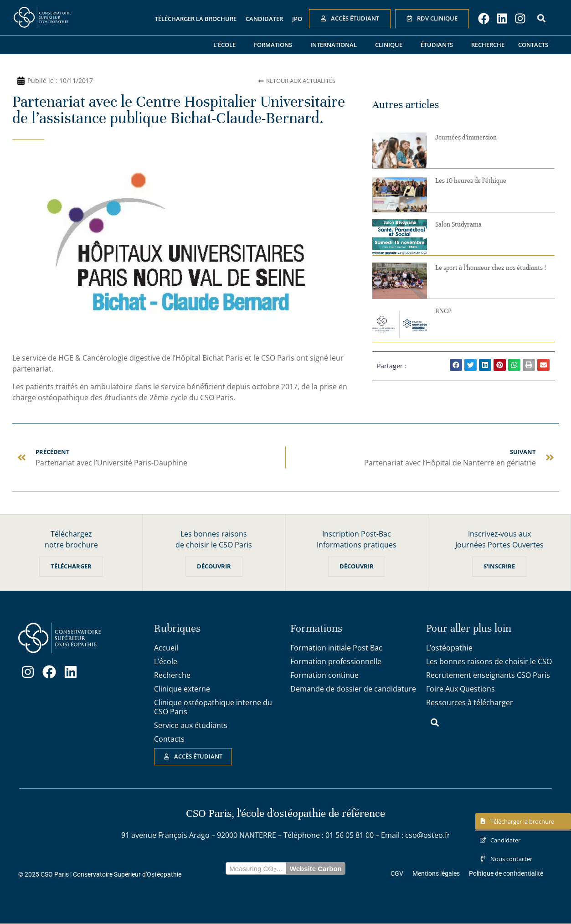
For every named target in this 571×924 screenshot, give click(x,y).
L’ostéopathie (449, 648)
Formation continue (324, 676)
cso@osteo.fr (428, 836)
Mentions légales (436, 874)
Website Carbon (316, 869)
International (336, 45)
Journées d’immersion (466, 137)
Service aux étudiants (191, 726)
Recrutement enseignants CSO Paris (488, 676)
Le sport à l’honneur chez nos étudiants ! (491, 268)
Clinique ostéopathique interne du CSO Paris (213, 707)
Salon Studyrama (458, 225)
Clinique (391, 45)
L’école (227, 45)
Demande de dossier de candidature (353, 689)
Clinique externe (182, 689)
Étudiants (439, 45)
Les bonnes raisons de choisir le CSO (489, 662)
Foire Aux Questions (460, 689)
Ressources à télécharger (470, 703)
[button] (456, 365)
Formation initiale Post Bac (336, 648)
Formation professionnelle (336, 662)
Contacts (533, 45)
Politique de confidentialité (506, 874)
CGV (397, 874)
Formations (275, 45)
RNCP (443, 311)
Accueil (166, 648)
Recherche (488, 45)
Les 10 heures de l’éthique (471, 181)
